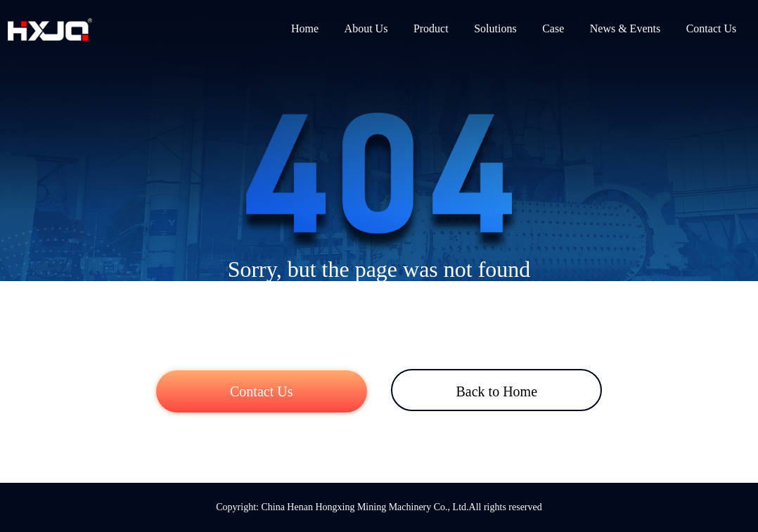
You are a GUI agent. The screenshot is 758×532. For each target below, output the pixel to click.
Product (431, 28)
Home (305, 28)
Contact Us (712, 28)
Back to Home (496, 391)
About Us (366, 28)
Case (553, 28)
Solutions (495, 28)
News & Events (625, 28)
